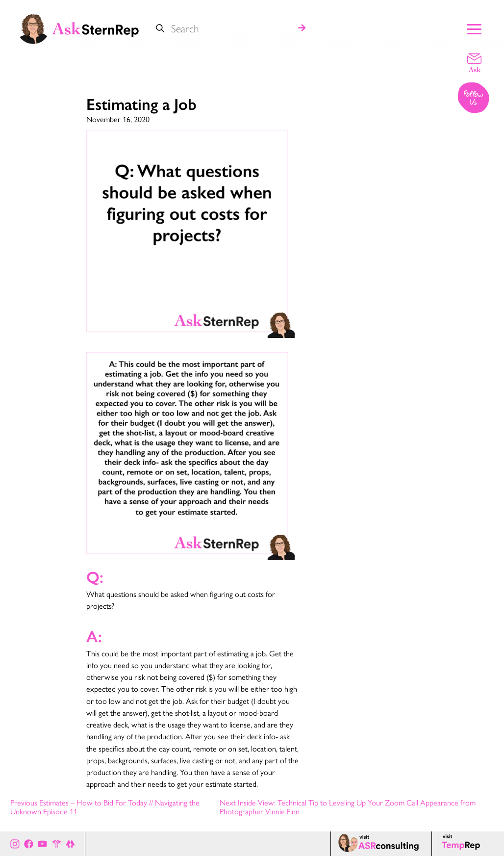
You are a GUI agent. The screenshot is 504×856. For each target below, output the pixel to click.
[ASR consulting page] (381, 844)
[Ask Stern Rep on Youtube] (42, 843)
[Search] (302, 28)
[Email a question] (474, 62)
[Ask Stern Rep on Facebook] (29, 843)
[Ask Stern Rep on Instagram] (15, 843)
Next (348, 807)
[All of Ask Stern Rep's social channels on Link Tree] (70, 843)
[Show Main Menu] (474, 28)
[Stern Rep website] (57, 843)
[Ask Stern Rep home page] (78, 28)
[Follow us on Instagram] (474, 99)
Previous (105, 807)
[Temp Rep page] (463, 844)
